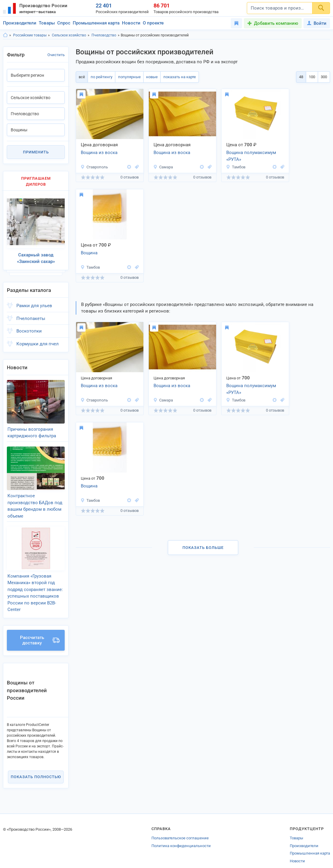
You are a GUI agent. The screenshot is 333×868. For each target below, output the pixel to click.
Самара (163, 167)
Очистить (56, 55)
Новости (131, 23)
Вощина (89, 253)
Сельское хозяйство (69, 35)
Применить (36, 152)
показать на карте (177, 77)
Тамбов (236, 167)
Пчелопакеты (31, 316)
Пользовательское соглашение (180, 830)
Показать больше (203, 548)
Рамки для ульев (34, 304)
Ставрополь (94, 167)
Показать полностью (36, 769)
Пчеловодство (104, 35)
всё (82, 77)
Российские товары (30, 35)
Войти (317, 23)
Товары (47, 23)
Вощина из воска (99, 153)
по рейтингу (101, 77)
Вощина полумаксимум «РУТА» (251, 156)
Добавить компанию (276, 23)
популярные (128, 77)
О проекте (153, 23)
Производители (20, 23)
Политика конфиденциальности (181, 838)
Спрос (64, 23)
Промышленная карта (96, 23)
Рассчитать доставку (40, 632)
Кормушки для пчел (38, 341)
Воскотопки (29, 329)
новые (150, 77)
